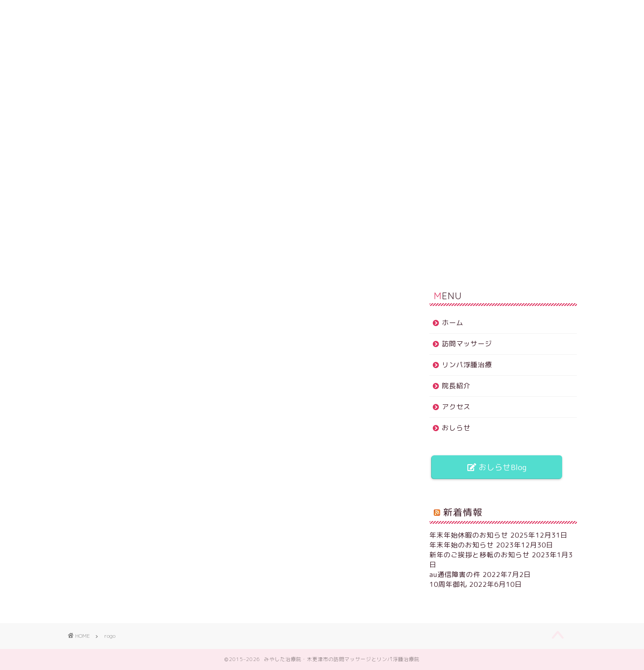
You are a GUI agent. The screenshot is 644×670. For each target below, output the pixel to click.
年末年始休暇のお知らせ (469, 535)
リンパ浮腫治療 (249, 11)
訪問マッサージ (176, 11)
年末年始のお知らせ (462, 545)
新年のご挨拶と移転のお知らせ (479, 555)
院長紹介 (322, 11)
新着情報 (463, 512)
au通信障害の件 (455, 575)
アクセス (394, 11)
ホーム (104, 11)
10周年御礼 (448, 584)
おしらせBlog (497, 467)
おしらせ (467, 11)
